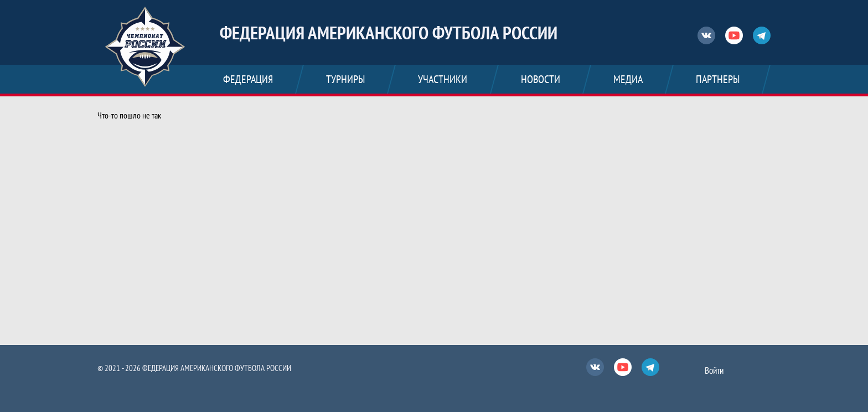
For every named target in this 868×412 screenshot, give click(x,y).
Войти (714, 370)
